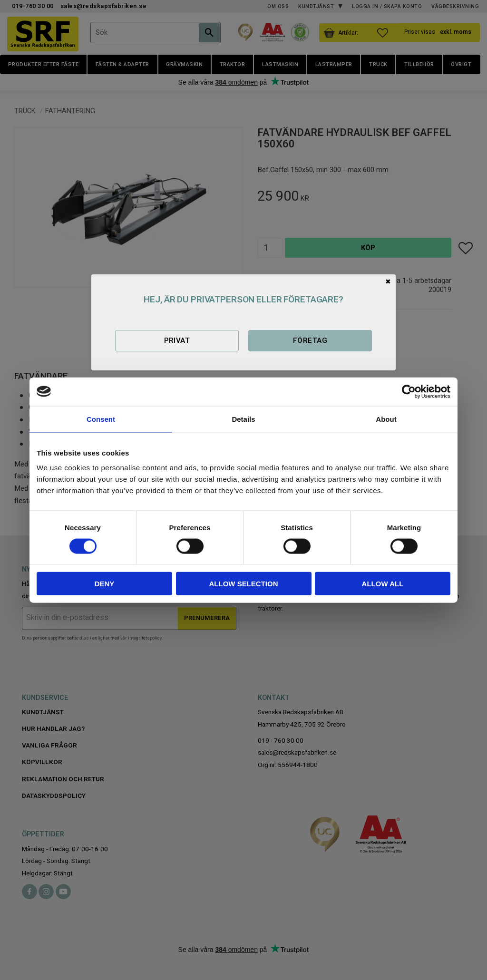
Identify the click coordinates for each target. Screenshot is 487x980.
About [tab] (386, 419)
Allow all (383, 584)
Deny (105, 584)
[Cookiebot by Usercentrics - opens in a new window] (409, 391)
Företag (310, 340)
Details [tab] (243, 419)
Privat (177, 340)
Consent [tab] (101, 419)
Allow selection (244, 584)
